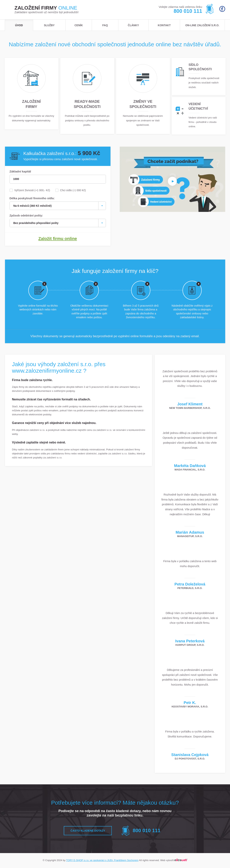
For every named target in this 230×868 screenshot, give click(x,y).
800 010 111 (188, 11)
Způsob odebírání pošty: (26, 216)
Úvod (19, 25)
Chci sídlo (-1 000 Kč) (73, 190)
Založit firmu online (58, 239)
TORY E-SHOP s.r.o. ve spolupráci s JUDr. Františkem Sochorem (102, 861)
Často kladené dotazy (88, 831)
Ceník (79, 25)
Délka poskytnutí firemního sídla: (32, 198)
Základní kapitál (20, 171)
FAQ (105, 25)
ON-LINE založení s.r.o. (202, 25)
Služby (49, 25)
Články (133, 25)
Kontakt (164, 25)
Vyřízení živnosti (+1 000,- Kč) (32, 190)
